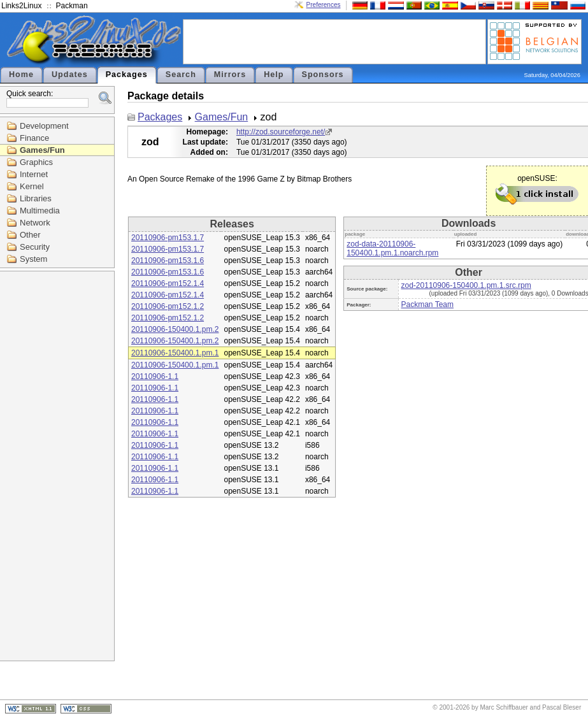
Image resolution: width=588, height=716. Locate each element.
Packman (72, 6)
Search (181, 75)
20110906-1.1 (155, 376)
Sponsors (323, 75)
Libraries (36, 198)
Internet (34, 174)
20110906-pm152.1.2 (168, 306)
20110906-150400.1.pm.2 (175, 329)
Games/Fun (42, 150)
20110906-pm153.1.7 (168, 238)
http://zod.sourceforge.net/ (281, 132)
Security (35, 247)
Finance (34, 138)
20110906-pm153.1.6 (168, 261)
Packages (127, 75)
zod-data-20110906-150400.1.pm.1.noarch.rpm (392, 248)
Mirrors (230, 75)
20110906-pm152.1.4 (168, 283)
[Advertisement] (334, 41)
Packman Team (427, 304)
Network (35, 223)
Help (274, 75)
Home (21, 75)
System (33, 259)
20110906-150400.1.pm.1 (175, 353)
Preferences (324, 5)
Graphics (36, 162)
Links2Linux (21, 6)
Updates (70, 75)
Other (30, 235)
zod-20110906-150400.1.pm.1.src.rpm (466, 285)
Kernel (32, 186)
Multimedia (40, 211)
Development (44, 126)
